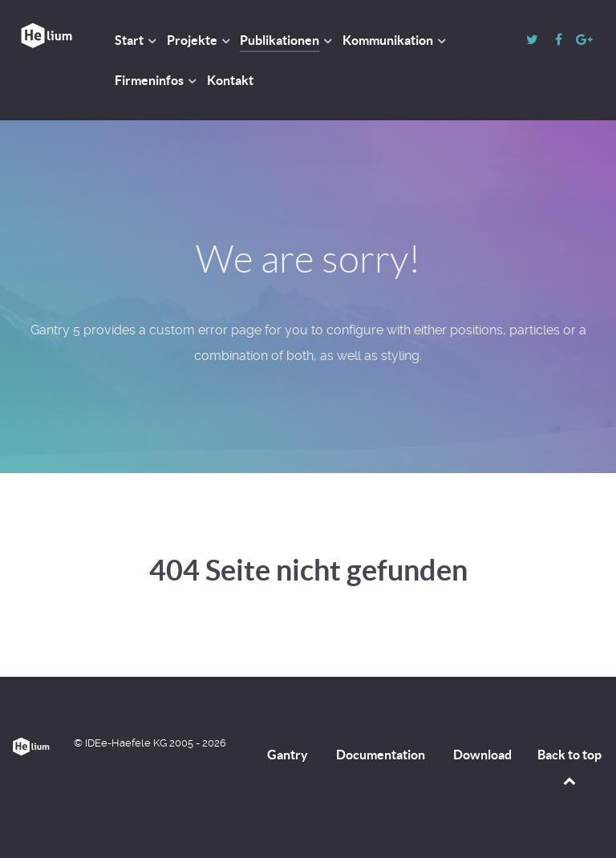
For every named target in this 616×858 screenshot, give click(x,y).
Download (482, 755)
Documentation (381, 755)
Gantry (288, 755)
